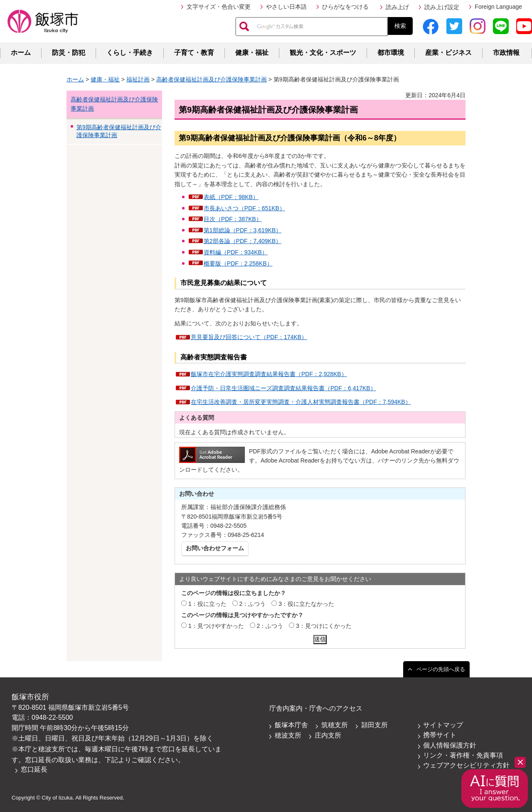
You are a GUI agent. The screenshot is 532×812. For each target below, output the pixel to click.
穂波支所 (288, 735)
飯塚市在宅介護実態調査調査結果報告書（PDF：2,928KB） (269, 374)
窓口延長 (34, 769)
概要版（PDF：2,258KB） (238, 263)
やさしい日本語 (286, 7)
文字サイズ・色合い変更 (219, 7)
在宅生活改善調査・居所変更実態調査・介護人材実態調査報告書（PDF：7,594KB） (301, 402)
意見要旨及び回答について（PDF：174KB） (249, 337)
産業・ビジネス (448, 53)
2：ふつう (253, 604)
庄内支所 (328, 735)
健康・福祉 (252, 53)
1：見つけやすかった (216, 626)
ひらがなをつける (345, 7)
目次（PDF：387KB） (233, 219)
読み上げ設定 (442, 7)
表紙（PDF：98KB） (231, 197)
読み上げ (397, 7)
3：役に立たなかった (306, 604)
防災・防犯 (69, 53)
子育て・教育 (194, 53)
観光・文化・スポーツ (323, 53)
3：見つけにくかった (324, 626)
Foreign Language (498, 7)
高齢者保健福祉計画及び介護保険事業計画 (212, 79)
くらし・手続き (130, 53)
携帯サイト (440, 735)
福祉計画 (138, 79)
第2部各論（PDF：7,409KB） (243, 241)
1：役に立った (207, 604)
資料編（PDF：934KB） (236, 252)
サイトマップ (443, 725)
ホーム (21, 53)
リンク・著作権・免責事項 (463, 755)
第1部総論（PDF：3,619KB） (243, 230)
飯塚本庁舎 (291, 725)
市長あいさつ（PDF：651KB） (244, 208)
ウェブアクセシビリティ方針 (466, 765)
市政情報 (506, 53)
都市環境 (391, 53)
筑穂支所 (335, 725)
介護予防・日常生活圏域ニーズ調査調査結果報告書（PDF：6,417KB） (283, 388)
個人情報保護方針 (450, 745)
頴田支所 (374, 725)
